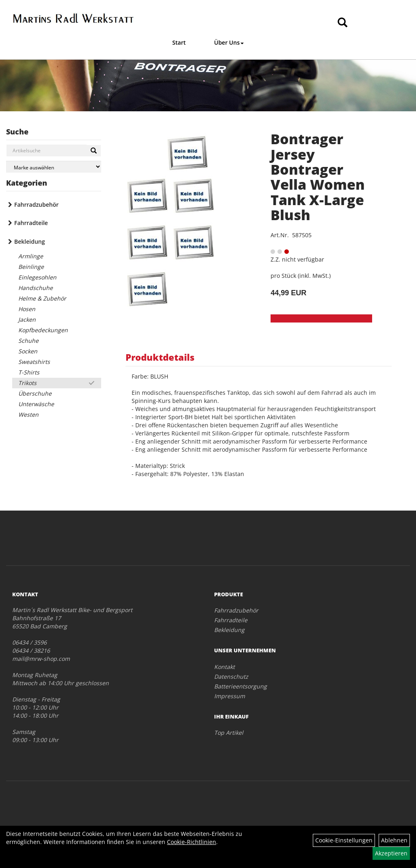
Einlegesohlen (37, 277)
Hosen (27, 309)
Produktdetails (160, 357)
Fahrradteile (31, 223)
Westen (28, 415)
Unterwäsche (36, 404)
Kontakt (224, 667)
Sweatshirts (34, 362)
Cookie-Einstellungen (344, 840)
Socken (28, 351)
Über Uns (229, 42)
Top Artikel (229, 733)
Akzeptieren (391, 853)
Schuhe (28, 341)
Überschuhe (35, 393)
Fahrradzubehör (36, 205)
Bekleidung (29, 241)
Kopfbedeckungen (43, 330)
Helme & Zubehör (42, 298)
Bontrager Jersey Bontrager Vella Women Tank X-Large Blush (318, 177)
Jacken (27, 319)
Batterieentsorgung (240, 686)
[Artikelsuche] (342, 23)
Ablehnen (394, 840)
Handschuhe (36, 288)
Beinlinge (31, 267)
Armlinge (31, 256)
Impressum (230, 696)
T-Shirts (29, 372)
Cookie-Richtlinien (192, 842)
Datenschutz (231, 676)
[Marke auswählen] (54, 167)
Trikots (27, 383)
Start (179, 42)
